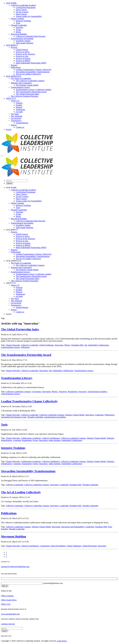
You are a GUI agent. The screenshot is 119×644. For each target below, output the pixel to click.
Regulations (73, 392)
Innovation (59, 345)
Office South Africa (9, 600)
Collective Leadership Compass (18, 392)
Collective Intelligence (51, 438)
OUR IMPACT (12, 45)
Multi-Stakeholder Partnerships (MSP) (31, 63)
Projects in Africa (23, 52)
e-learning (17, 440)
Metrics (67, 345)
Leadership (99, 415)
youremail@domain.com (53, 583)
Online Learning (17, 19)
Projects (14, 47)
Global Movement (90, 546)
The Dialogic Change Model (27, 85)
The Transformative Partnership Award (31, 92)
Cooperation (45, 546)
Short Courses (21, 14)
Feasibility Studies (23, 41)
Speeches (19, 27)
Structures (83, 392)
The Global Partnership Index (27, 94)
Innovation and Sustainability (73, 527)
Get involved (16, 118)
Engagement (27, 440)
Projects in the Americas (25, 54)
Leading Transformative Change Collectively (34, 70)
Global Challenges (47, 345)
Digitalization (6, 440)
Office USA (6, 604)
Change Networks (13, 345)
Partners (14, 65)
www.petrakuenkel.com (10, 614)
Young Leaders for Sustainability (29, 16)
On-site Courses (22, 12)
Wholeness (25, 347)
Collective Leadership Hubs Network (31, 36)
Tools (18, 23)
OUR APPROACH (13, 76)
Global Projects (22, 50)
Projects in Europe (23, 58)
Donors (14, 125)
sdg (86, 345)
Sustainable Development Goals (14, 417)
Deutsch (19, 107)
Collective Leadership (30, 345)
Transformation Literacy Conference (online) (34, 90)
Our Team (15, 114)
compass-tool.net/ (8, 624)
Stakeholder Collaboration (98, 345)
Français (19, 103)
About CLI (15, 101)
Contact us (20, 127)
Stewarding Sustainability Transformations (33, 72)
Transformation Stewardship (22, 39)
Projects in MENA (23, 61)
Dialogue (110, 438)
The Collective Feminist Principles (25, 96)
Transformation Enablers (97, 392)
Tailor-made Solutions (25, 43)
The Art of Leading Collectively (28, 74)
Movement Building (19, 34)
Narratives (63, 392)
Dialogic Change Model (75, 415)
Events (18, 30)
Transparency (16, 121)
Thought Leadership (19, 25)
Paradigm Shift (77, 345)
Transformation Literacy (20, 87)
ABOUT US (11, 98)
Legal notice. (62, 641)
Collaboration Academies (31, 438)
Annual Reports (22, 123)
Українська (20, 109)
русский (19, 112)
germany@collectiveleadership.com (15, 567)
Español (19, 105)
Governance (37, 392)
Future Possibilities (58, 546)
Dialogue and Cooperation (21, 83)
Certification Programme (26, 7)
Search (9, 129)
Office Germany (7, 596)
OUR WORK (11, 3)
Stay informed (16, 116)
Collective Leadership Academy (23, 5)
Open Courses (21, 10)
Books (18, 32)
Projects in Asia (22, 56)
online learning (55, 440)
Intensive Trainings (23, 21)
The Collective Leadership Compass (30, 81)
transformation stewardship (55, 417)
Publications (16, 67)
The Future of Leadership (21, 78)
